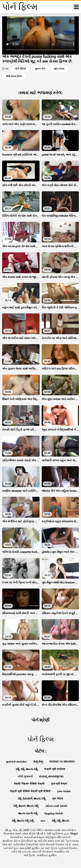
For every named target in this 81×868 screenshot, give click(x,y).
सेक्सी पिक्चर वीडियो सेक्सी (29, 784)
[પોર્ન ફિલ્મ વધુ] (76, 7)
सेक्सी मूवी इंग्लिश (55, 769)
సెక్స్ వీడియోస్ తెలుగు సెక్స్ (32, 799)
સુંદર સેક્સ (59, 69)
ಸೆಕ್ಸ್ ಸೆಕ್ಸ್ (38, 762)
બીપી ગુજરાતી (25, 776)
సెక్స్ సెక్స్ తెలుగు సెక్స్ (27, 769)
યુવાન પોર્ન (40, 69)
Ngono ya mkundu (62, 762)
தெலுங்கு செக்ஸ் (54, 813)
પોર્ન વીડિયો (20, 69)
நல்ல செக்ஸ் (64, 791)
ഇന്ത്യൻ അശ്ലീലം (16, 762)
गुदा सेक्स (58, 799)
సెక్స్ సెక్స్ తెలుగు (60, 821)
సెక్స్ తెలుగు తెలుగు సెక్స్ (26, 806)
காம (43, 821)
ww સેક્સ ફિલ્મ (14, 76)
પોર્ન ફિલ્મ (30, 855)
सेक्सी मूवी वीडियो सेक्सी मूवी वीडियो (30, 791)
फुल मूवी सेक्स (59, 784)
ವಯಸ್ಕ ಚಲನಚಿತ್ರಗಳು (51, 776)
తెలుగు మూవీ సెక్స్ (28, 813)
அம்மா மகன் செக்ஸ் (56, 806)
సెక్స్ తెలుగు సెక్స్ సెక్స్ (23, 821)
